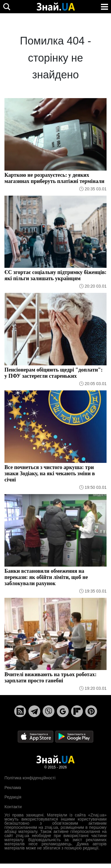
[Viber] (49, 711)
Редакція (13, 797)
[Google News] (63, 711)
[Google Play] (74, 736)
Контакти (13, 807)
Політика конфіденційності (30, 778)
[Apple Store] (36, 736)
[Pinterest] (91, 711)
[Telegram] (34, 711)
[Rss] (20, 711)
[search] (7, 7)
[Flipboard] (77, 711)
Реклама (13, 788)
